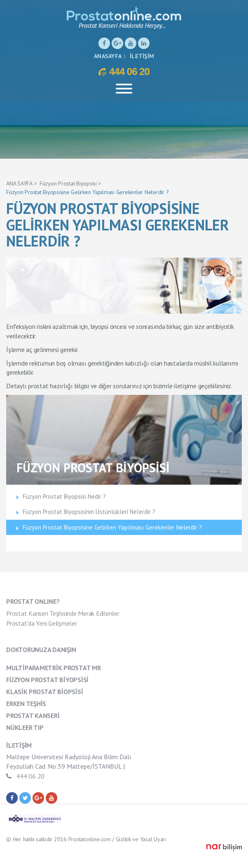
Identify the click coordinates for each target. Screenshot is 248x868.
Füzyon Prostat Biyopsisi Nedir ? (64, 496)
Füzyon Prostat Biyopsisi (68, 183)
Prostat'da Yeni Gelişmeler (42, 623)
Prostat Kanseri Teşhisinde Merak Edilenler (63, 613)
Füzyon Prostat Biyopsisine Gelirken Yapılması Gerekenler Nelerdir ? (87, 192)
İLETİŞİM (142, 56)
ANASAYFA (108, 56)
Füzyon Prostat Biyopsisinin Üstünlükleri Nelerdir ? (89, 512)
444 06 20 (124, 71)
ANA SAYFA (19, 183)
